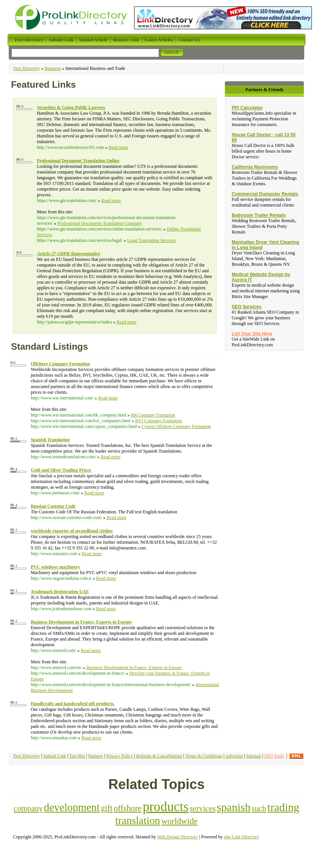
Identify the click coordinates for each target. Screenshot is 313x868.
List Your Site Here (252, 334)
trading (283, 807)
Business (53, 68)
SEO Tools (274, 756)
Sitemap (254, 756)
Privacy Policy (120, 756)
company (28, 808)
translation (138, 820)
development (72, 807)
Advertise (234, 756)
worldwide (180, 821)
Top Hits (77, 756)
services (202, 808)
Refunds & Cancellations (159, 756)
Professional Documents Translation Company (100, 223)
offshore (128, 808)
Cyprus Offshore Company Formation (176, 426)
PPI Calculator (247, 108)
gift (107, 808)
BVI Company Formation (159, 421)
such (259, 808)
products (166, 807)
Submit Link (55, 756)
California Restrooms (255, 167)
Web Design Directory (178, 837)
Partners (96, 756)
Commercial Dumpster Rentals (265, 194)
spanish (234, 807)
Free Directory (27, 68)
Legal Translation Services (152, 240)
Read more (118, 147)
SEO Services (247, 307)
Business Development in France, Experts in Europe (134, 668)
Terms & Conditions (204, 756)
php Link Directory (242, 837)
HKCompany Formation (153, 415)
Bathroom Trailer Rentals (259, 215)
